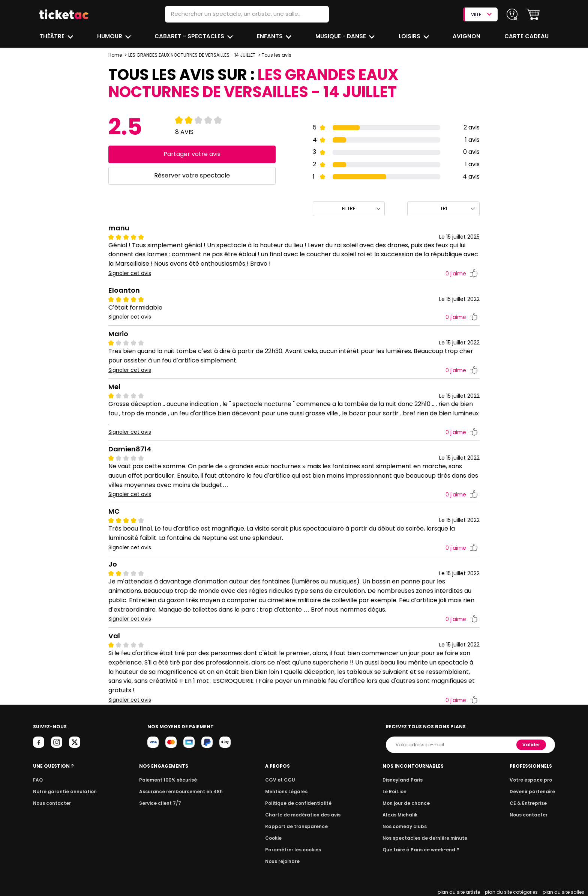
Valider (532, 745)
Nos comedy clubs (406, 826)
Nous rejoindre (284, 861)
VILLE (481, 14)
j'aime (462, 274)
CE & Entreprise (529, 803)
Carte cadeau (527, 36)
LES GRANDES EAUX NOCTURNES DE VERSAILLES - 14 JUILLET (191, 55)
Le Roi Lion (397, 792)
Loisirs (410, 36)
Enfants (270, 36)
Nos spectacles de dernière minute (425, 838)
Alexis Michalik (402, 815)
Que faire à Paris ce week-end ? (421, 850)
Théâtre (52, 36)
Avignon (467, 36)
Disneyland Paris (404, 780)
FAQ (37, 780)
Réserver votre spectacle (192, 175)
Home (115, 55)
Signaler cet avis (130, 273)
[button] (533, 14)
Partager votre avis (192, 154)
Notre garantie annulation (63, 792)
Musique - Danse (341, 36)
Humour (111, 36)
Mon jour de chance (408, 803)
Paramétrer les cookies (293, 850)
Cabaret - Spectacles (190, 36)
